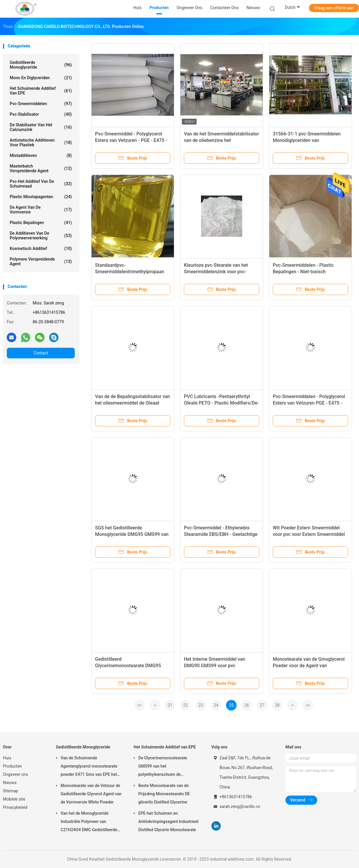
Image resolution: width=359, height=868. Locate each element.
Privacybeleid (15, 807)
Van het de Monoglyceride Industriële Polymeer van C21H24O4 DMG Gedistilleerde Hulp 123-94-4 (89, 822)
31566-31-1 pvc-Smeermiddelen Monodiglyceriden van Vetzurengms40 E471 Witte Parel (308, 140)
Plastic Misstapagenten (41, 197)
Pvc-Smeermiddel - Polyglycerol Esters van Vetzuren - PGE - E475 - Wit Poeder (131, 140)
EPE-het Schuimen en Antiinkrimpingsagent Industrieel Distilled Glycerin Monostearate (168, 821)
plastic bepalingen (41, 223)
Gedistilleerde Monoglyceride (41, 65)
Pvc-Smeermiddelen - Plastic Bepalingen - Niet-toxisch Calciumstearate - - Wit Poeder (305, 272)
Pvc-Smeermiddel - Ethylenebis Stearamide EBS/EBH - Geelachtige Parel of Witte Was (221, 534)
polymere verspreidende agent (41, 261)
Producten (12, 766)
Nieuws (10, 783)
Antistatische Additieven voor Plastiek (41, 143)
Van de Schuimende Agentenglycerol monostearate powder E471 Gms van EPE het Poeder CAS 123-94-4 (89, 767)
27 (262, 705)
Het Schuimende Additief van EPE (41, 91)
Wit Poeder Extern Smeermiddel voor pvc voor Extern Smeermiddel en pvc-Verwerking (309, 534)
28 (277, 705)
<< (139, 705)
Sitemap (10, 791)
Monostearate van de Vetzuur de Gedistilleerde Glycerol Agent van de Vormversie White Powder (91, 794)
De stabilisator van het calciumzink (41, 127)
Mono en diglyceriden (41, 78)
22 (185, 705)
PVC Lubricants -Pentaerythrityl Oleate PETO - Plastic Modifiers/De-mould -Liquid (221, 403)
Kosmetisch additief (41, 249)
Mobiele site (14, 799)
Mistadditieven (41, 155)
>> (308, 705)
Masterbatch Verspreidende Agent (41, 168)
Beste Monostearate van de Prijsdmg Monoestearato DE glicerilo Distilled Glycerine (164, 794)
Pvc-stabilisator (41, 114)
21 (170, 705)
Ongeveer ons (15, 774)
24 (216, 705)
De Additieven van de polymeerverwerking (41, 236)
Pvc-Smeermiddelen (41, 104)
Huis (7, 758)
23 (201, 705)
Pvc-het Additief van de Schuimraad (41, 184)
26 (247, 705)
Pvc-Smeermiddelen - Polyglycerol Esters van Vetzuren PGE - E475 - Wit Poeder (309, 403)
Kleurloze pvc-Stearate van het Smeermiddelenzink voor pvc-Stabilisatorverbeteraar (216, 272)
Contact (41, 353)
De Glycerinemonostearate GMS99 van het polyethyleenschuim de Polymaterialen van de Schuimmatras (163, 767)
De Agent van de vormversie (41, 210)
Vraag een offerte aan (334, 8)
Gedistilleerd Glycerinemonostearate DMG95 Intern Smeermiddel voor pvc (128, 666)
